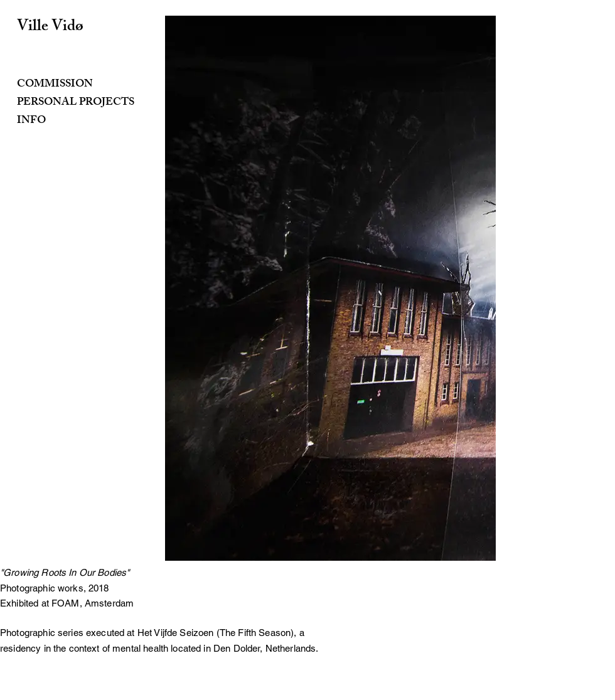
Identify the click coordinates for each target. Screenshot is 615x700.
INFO (31, 121)
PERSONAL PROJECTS (76, 103)
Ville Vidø (50, 28)
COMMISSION (55, 85)
